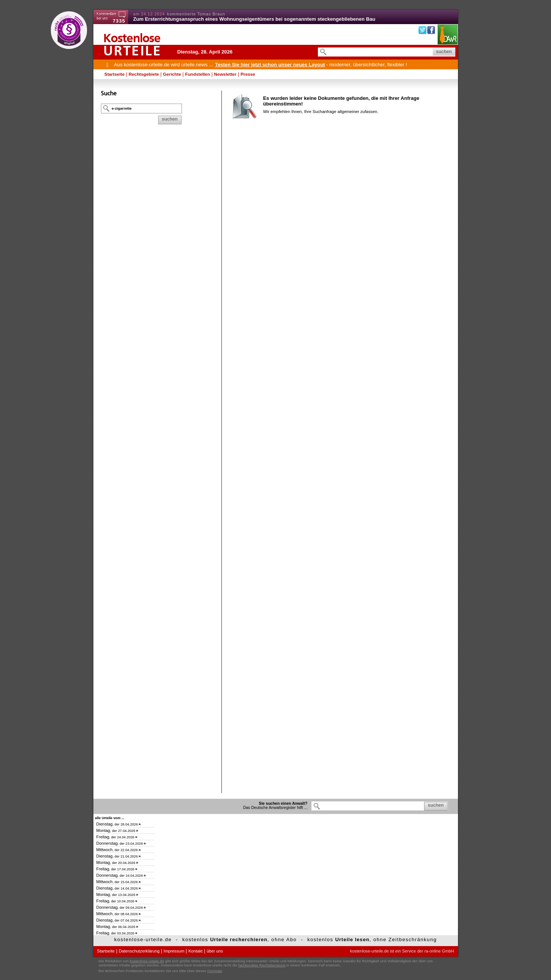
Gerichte (172, 74)
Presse (248, 74)
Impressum (174, 951)
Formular (215, 971)
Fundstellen (197, 74)
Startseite (114, 74)
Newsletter (225, 74)
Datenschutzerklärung (139, 951)
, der (119, 824)
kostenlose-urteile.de (147, 961)
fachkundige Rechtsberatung (262, 965)
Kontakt (195, 951)
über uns (215, 951)
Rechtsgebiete (144, 74)
